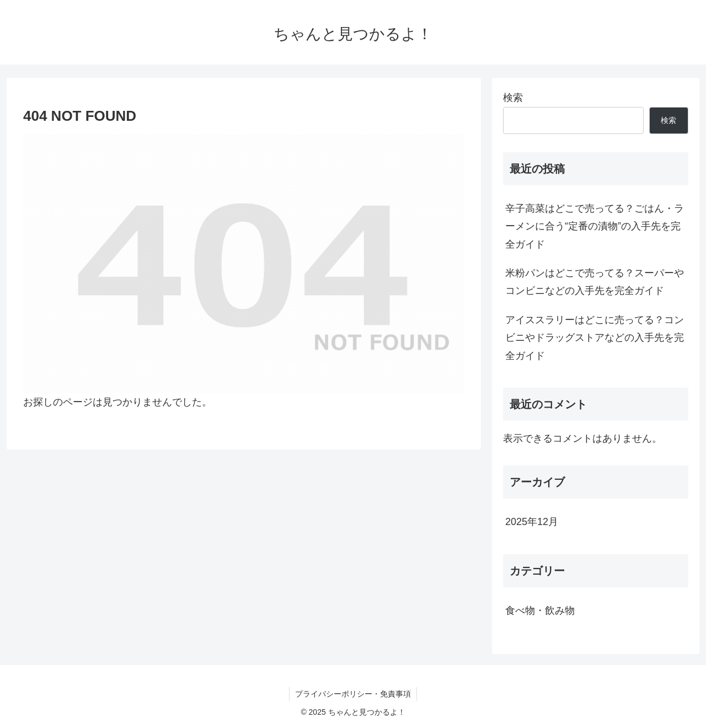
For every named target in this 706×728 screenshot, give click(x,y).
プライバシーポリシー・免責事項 (353, 694)
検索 (513, 98)
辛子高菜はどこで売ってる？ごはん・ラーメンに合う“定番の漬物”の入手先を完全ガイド (595, 226)
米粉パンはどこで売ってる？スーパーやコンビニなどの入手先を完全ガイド (595, 282)
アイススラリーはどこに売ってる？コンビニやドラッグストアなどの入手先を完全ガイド (595, 338)
